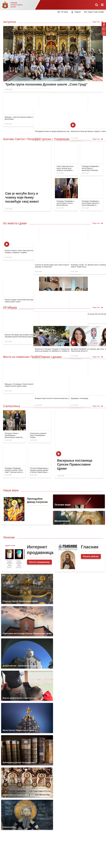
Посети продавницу (39, 562)
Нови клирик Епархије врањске (67, 285)
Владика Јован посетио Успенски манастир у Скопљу (76, 384)
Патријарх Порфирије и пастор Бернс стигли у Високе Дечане (65, 203)
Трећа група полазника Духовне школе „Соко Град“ (46, 84)
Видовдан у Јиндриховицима (41, 335)
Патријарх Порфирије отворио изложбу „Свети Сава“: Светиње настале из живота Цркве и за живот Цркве (14, 472)
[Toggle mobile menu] (102, 5)
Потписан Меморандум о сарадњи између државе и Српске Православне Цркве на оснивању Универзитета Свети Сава (39, 472)
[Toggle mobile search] (97, 5)
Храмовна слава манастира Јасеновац (45, 285)
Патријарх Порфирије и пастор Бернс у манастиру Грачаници (90, 168)
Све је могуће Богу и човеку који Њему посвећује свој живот (22, 197)
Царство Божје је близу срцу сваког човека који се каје (51, 117)
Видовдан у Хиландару (90, 384)
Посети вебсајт (91, 556)
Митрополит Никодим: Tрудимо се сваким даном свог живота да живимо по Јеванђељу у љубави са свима (76, 336)
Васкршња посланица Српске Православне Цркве (75, 464)
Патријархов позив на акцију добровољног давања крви (77, 117)
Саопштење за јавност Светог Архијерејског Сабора (38, 435)
